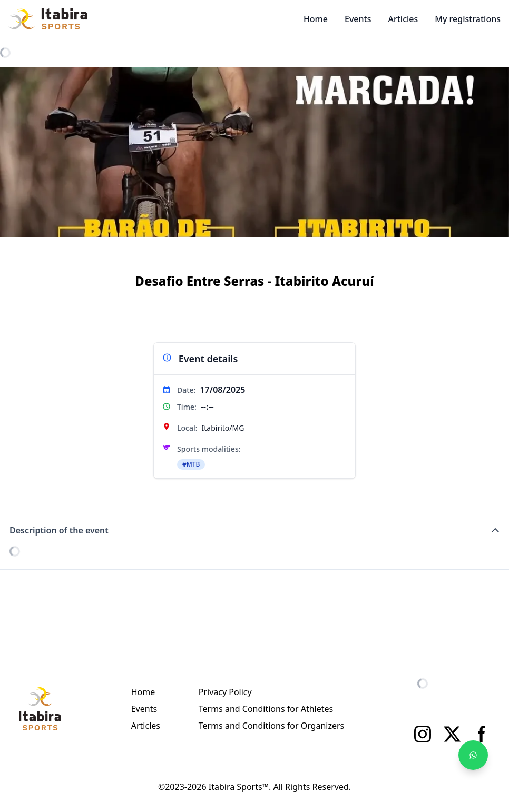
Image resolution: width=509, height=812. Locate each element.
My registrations (468, 19)
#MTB (191, 464)
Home (316, 19)
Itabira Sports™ (239, 787)
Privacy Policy (225, 692)
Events (358, 19)
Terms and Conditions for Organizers (272, 726)
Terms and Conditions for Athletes (266, 709)
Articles (403, 19)
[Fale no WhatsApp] (473, 755)
